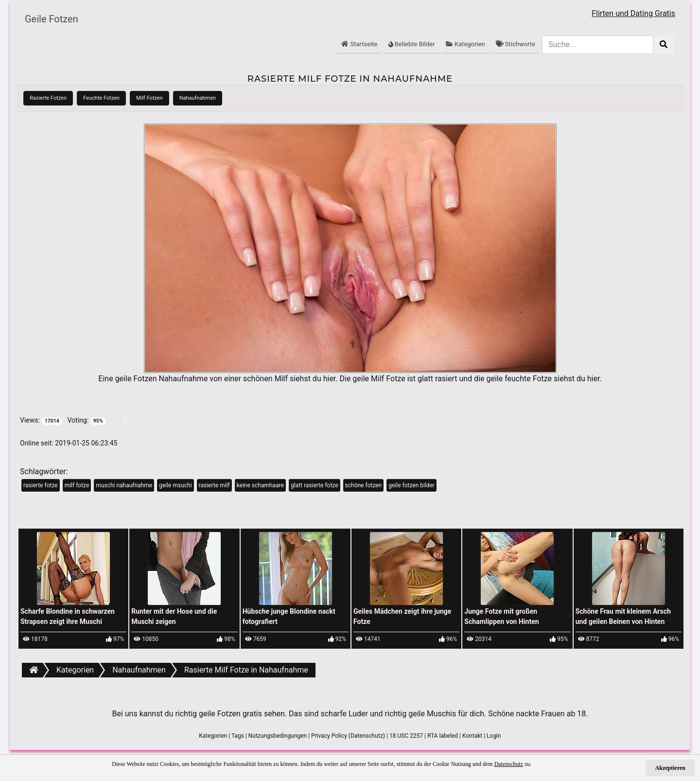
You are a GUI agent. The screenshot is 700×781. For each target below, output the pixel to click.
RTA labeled (443, 736)
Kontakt (472, 736)
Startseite (359, 44)
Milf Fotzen (149, 98)
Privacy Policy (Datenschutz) (348, 736)
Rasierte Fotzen (48, 98)
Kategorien (465, 44)
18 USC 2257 (406, 736)
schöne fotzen (364, 485)
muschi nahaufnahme (124, 485)
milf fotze (77, 485)
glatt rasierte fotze (315, 485)
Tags (238, 736)
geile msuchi (175, 485)
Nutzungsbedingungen (278, 736)
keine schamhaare (260, 485)
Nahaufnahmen (198, 98)
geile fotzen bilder (411, 485)
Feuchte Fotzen (101, 98)
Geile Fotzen (52, 19)
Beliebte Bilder (412, 44)
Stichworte (516, 44)
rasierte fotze (41, 485)
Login (494, 736)
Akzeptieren (670, 768)
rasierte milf (214, 485)
